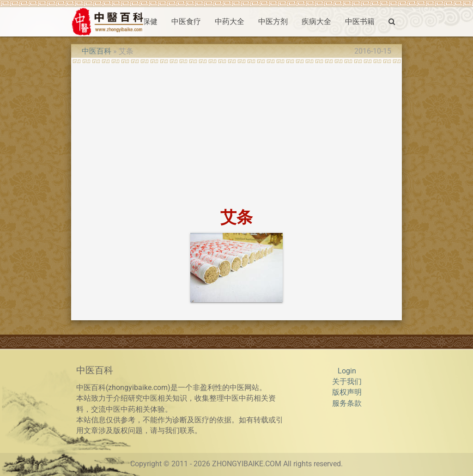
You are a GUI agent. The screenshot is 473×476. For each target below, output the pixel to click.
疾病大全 (316, 22)
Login (347, 371)
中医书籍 (360, 22)
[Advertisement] (236, 133)
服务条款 (347, 403)
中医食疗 (186, 22)
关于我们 (347, 382)
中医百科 (97, 51)
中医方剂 (273, 22)
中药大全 (230, 22)
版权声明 (347, 392)
